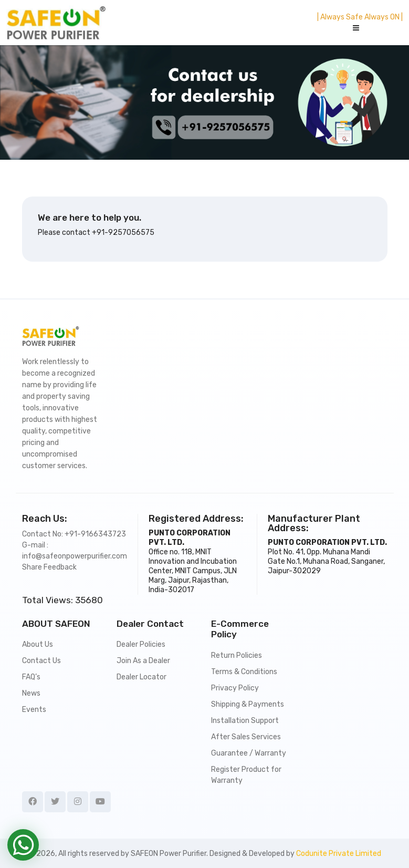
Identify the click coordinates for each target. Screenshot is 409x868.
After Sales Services (246, 737)
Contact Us (41, 661)
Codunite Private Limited (339, 854)
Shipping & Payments (248, 704)
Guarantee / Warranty (249, 753)
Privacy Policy (235, 688)
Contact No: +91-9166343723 (74, 534)
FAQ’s (31, 677)
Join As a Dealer (143, 661)
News (31, 693)
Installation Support (245, 721)
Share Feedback (49, 567)
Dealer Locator (141, 677)
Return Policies (237, 655)
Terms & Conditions (244, 672)
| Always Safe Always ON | (360, 17)
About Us (38, 644)
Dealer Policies (141, 644)
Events (34, 710)
